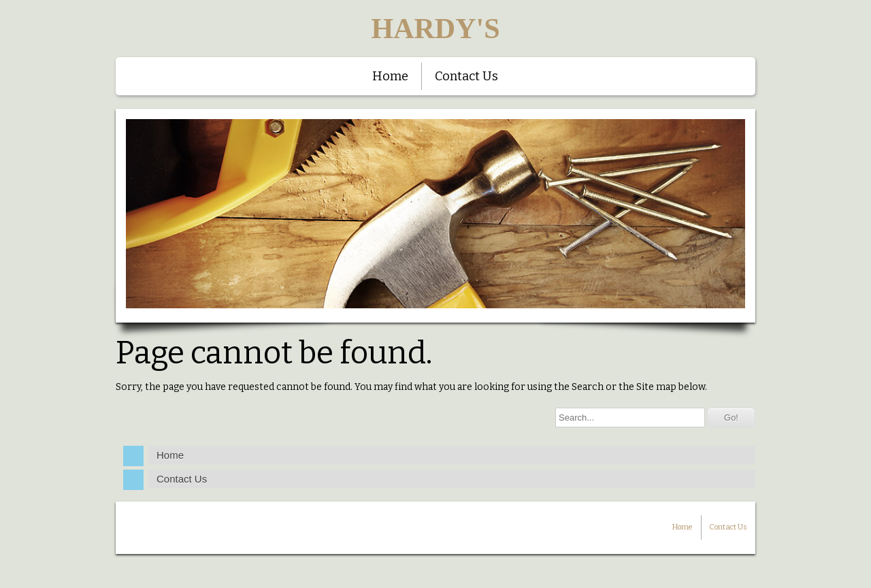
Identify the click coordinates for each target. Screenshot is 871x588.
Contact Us (466, 76)
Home (390, 76)
